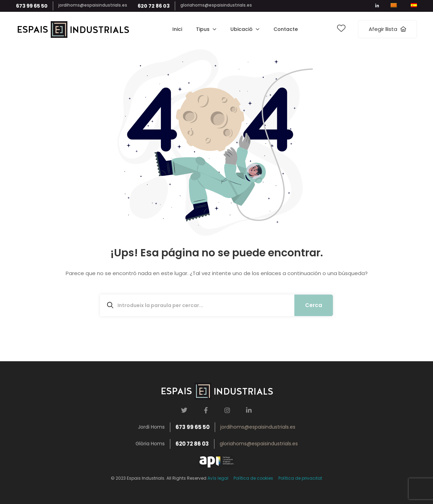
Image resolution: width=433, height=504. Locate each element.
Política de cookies (253, 478)
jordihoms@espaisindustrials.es (93, 5)
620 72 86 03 (154, 6)
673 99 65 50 (32, 6)
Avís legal (218, 478)
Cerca (314, 305)
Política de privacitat (300, 478)
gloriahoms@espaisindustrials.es (216, 5)
